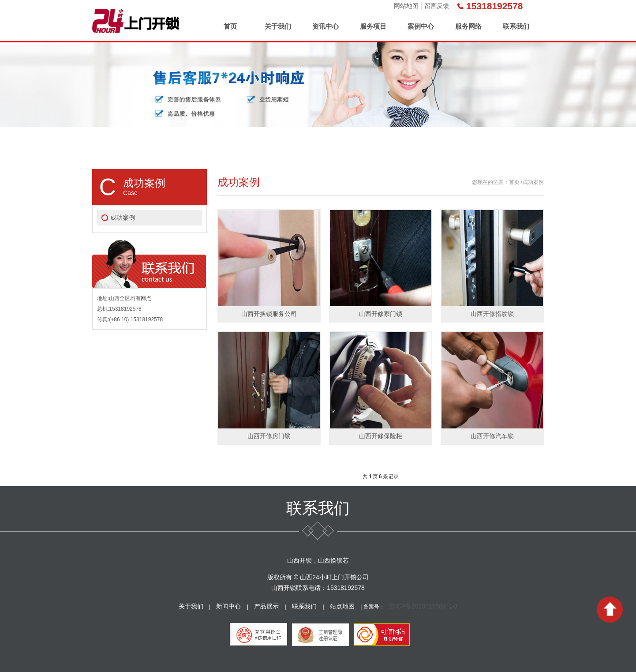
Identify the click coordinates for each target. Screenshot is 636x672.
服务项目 (373, 26)
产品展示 (266, 606)
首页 (230, 26)
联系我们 (516, 26)
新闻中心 (228, 606)
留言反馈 (437, 6)
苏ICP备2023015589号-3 (423, 606)
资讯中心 (325, 26)
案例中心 (421, 26)
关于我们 (278, 26)
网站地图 (406, 6)
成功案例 (123, 218)
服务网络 (468, 26)
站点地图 (342, 606)
